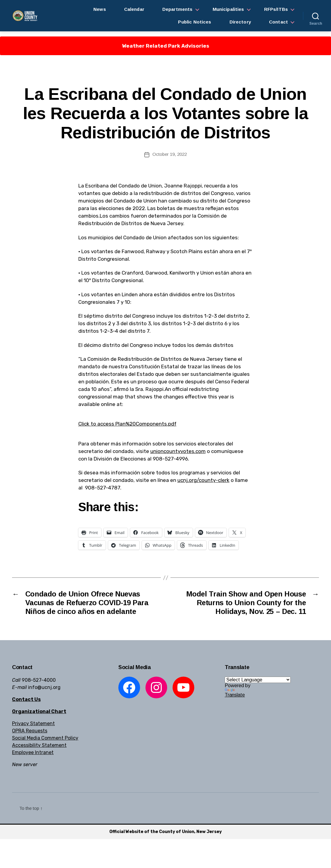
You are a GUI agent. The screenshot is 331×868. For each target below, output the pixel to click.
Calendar (134, 9)
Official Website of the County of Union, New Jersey (165, 832)
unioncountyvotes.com (178, 451)
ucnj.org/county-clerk (203, 480)
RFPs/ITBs (276, 9)
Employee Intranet (33, 752)
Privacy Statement (33, 723)
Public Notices (195, 22)
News (100, 9)
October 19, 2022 (170, 154)
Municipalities (228, 9)
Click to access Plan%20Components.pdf (127, 424)
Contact (278, 22)
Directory (240, 22)
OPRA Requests (30, 731)
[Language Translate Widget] (258, 680)
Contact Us (26, 699)
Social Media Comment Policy (45, 738)
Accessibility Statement (39, 745)
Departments (178, 9)
